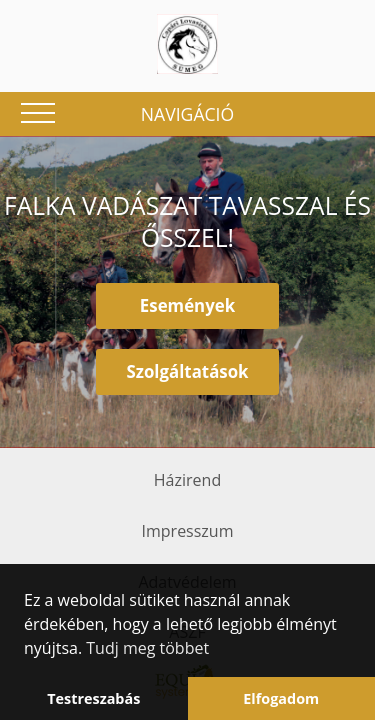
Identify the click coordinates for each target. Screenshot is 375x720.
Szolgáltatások (187, 371)
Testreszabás (93, 698)
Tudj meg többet (147, 648)
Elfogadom (281, 698)
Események (187, 305)
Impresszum (188, 531)
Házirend (187, 480)
